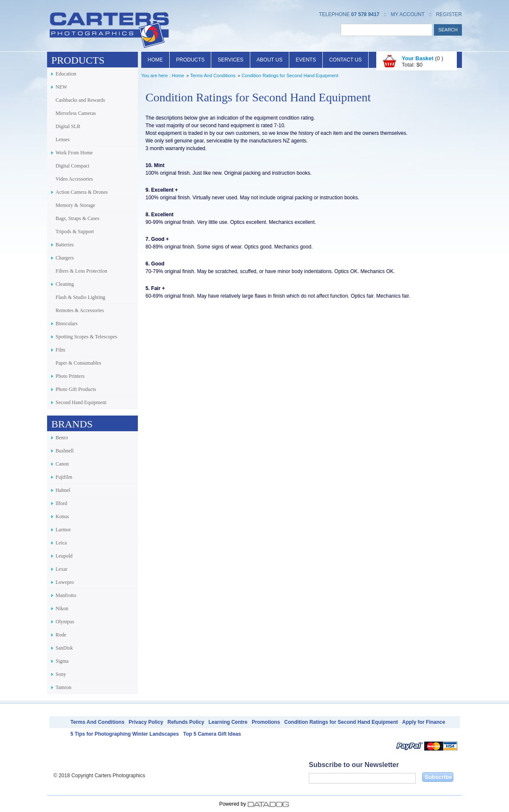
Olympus (65, 622)
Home (155, 60)
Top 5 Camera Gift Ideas (212, 734)
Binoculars (67, 324)
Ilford (61, 503)
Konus (62, 516)
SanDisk (64, 648)
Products (190, 60)
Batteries (65, 245)
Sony (61, 674)
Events (306, 60)
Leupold (64, 556)
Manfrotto (66, 595)
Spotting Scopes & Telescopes (86, 337)
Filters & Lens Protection (81, 271)
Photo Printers (70, 376)
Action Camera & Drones (82, 192)
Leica (61, 543)
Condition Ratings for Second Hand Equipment (290, 75)
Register (449, 14)
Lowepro (65, 582)
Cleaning (65, 284)
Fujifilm (64, 477)
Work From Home (74, 153)
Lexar (62, 569)
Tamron (63, 687)
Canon (62, 464)
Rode (61, 635)
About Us (270, 60)
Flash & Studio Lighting (80, 297)
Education (66, 74)
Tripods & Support (75, 232)
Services (230, 60)
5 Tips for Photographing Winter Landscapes (125, 734)
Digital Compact (73, 166)
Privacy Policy (146, 722)
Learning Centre (228, 722)
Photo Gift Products (76, 389)
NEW (61, 87)
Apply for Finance (424, 722)
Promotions (266, 722)
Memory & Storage (75, 205)
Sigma (62, 661)
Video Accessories (74, 179)
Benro (62, 438)
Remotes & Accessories (80, 310)
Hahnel (63, 490)
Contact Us (345, 60)
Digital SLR (68, 126)
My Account (408, 14)
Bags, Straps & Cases (77, 218)
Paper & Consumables (78, 363)
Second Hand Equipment (81, 402)
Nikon (62, 608)
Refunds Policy (186, 722)
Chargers (65, 258)
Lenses (63, 140)
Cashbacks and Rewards (80, 100)
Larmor (63, 530)
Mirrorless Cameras (76, 113)
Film (60, 350)
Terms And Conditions (213, 75)
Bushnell (65, 451)
